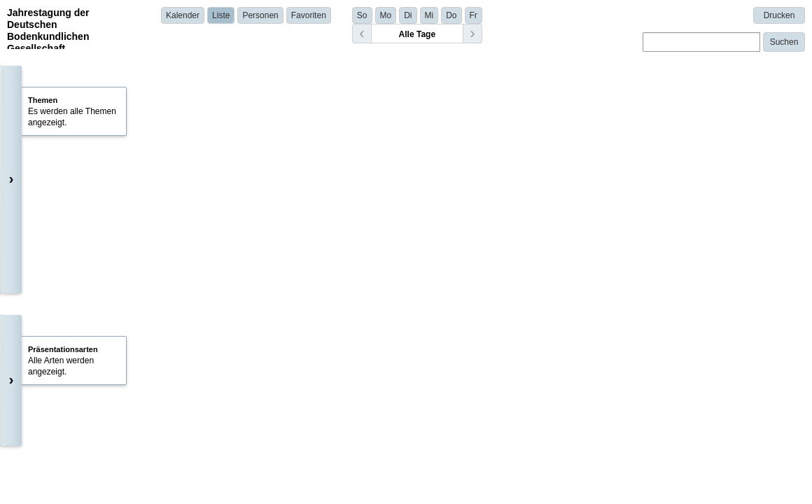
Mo (386, 15)
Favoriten (309, 15)
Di (408, 15)
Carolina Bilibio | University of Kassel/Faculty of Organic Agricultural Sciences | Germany (388, 261)
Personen (260, 15)
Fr (474, 15)
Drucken (779, 15)
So (362, 15)
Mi (429, 15)
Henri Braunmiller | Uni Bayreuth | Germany (305, 334)
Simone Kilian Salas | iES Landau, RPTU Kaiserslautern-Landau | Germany (364, 407)
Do (451, 15)
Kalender (183, 15)
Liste (221, 15)
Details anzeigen (259, 281)
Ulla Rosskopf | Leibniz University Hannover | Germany (326, 491)
